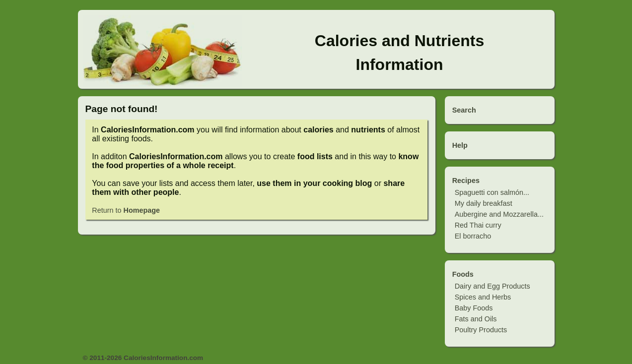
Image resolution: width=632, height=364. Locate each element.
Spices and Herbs (483, 297)
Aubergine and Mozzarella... (499, 214)
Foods (463, 274)
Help (460, 145)
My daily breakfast (484, 203)
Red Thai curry (478, 225)
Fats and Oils (476, 319)
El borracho (473, 236)
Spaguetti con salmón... (492, 192)
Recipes (466, 181)
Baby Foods (474, 308)
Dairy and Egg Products (492, 286)
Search (464, 110)
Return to (126, 210)
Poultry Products (481, 330)
